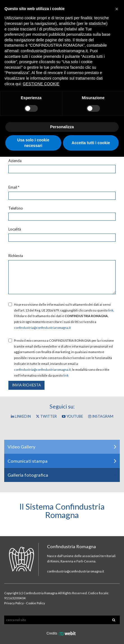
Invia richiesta (26, 385)
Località (15, 229)
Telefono (16, 208)
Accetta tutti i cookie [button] (91, 143)
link (111, 310)
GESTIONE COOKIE (41, 84)
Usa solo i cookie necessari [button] (33, 143)
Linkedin (21, 416)
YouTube (72, 416)
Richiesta (16, 256)
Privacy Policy (14, 603)
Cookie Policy (36, 603)
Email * (14, 187)
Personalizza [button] (62, 127)
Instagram (101, 416)
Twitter (46, 416)
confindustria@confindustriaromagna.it (42, 328)
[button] (117, 9)
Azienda (15, 161)
